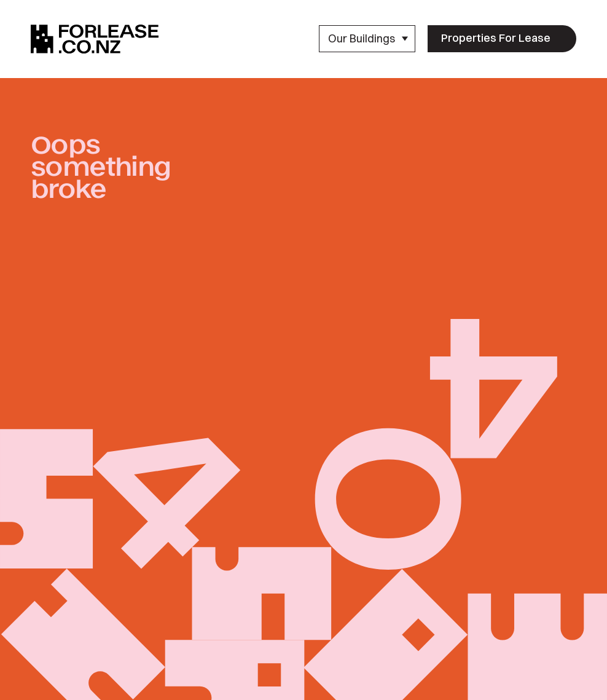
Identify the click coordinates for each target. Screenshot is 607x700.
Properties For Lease (496, 38)
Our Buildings (368, 38)
